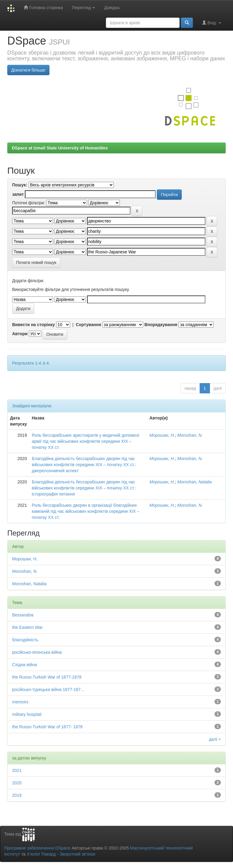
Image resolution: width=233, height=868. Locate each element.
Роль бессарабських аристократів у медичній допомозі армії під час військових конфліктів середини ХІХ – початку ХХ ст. (86, 441)
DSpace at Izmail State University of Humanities (60, 148)
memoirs (20, 702)
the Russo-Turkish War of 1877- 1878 (47, 727)
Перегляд (83, 8)
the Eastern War (27, 627)
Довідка (112, 8)
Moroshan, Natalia (194, 482)
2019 (17, 795)
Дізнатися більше (28, 70)
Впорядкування (161, 325)
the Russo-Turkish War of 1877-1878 (47, 677)
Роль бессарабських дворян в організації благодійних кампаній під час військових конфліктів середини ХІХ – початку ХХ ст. (86, 511)
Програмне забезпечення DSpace (37, 848)
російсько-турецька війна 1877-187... (48, 689)
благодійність (25, 640)
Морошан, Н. (162, 435)
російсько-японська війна (37, 652)
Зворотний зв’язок (77, 854)
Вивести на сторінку (34, 325)
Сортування (88, 325)
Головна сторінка (43, 7)
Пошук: (20, 185)
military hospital (27, 714)
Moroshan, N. (190, 435)
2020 (17, 783)
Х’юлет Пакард (41, 854)
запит (18, 194)
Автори (20, 334)
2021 (17, 770)
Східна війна (25, 665)
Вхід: (212, 23)
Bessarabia (23, 615)
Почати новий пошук (36, 262)
